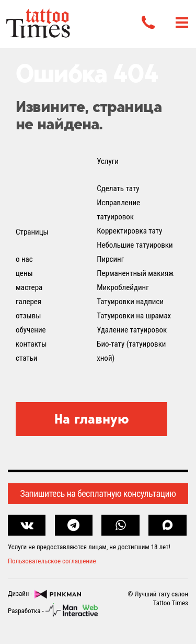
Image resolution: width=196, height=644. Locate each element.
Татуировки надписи (130, 302)
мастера (29, 287)
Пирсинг (110, 259)
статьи (26, 358)
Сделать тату (118, 188)
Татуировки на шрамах (134, 316)
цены (24, 273)
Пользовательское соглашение (52, 561)
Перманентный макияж (135, 273)
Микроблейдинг (123, 287)
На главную (92, 419)
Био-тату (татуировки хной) (131, 351)
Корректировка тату (129, 231)
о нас (24, 259)
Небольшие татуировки (135, 245)
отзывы (28, 316)
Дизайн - (44, 594)
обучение (31, 330)
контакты (31, 344)
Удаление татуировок (132, 330)
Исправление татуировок (118, 210)
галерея (28, 302)
